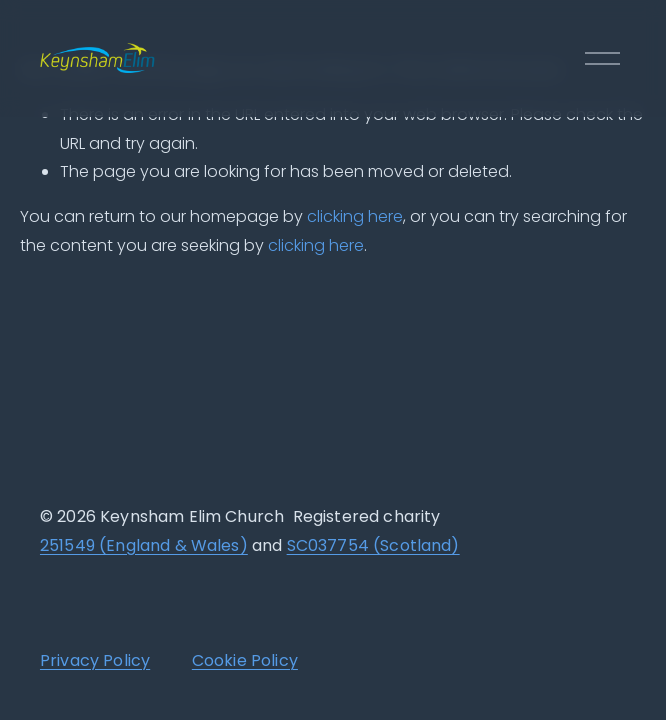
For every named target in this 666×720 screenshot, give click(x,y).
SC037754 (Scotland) (373, 548)
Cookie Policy (245, 663)
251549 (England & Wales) (144, 548)
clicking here (355, 216)
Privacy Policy (95, 663)
